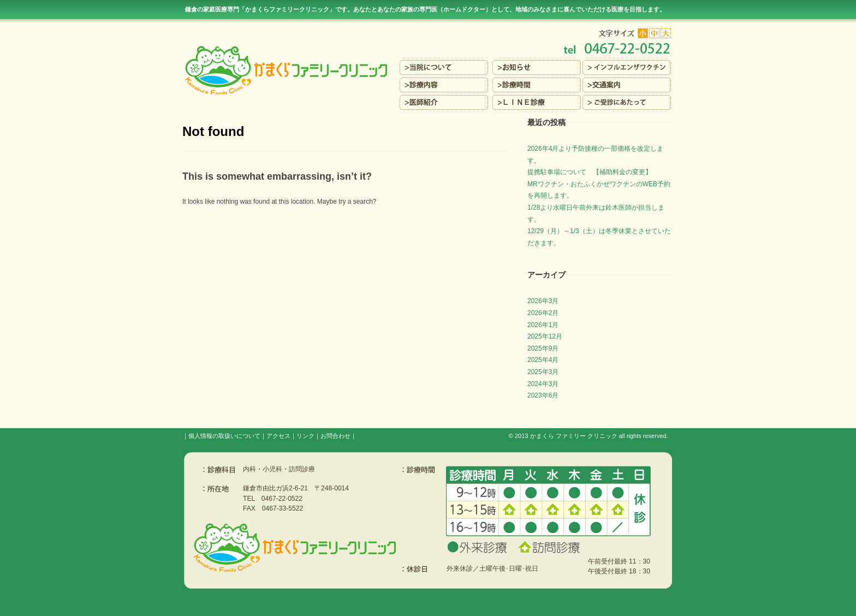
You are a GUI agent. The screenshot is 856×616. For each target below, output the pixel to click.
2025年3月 (543, 372)
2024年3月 (543, 384)
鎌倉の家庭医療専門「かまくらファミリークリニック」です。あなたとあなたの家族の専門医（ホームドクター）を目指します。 (425, 9)
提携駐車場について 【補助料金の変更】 (590, 172)
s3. (672, 437)
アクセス (278, 436)
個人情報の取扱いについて (224, 436)
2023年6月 (543, 395)
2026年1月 (543, 325)
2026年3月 (543, 301)
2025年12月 (545, 336)
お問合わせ (335, 436)
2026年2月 (543, 313)
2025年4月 (543, 360)
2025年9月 (543, 348)
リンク (305, 436)
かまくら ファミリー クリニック (574, 436)
